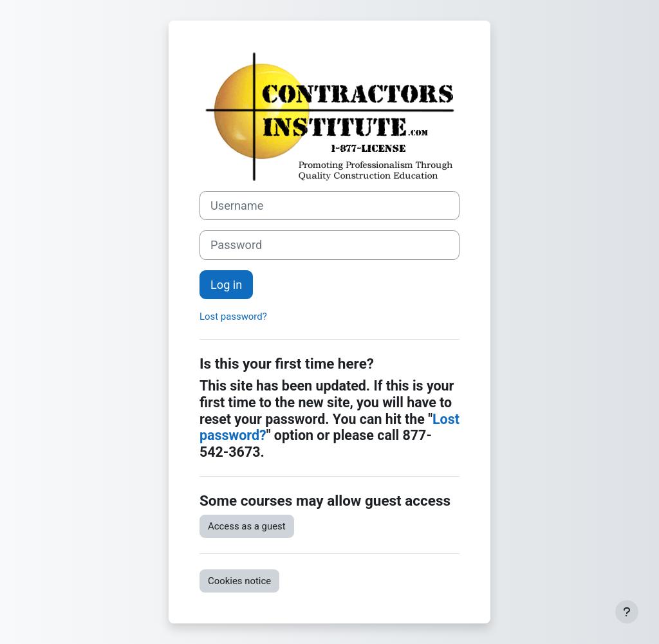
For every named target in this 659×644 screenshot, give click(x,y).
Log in (226, 285)
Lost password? (233, 317)
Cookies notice (239, 581)
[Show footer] (627, 612)
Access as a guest (247, 526)
